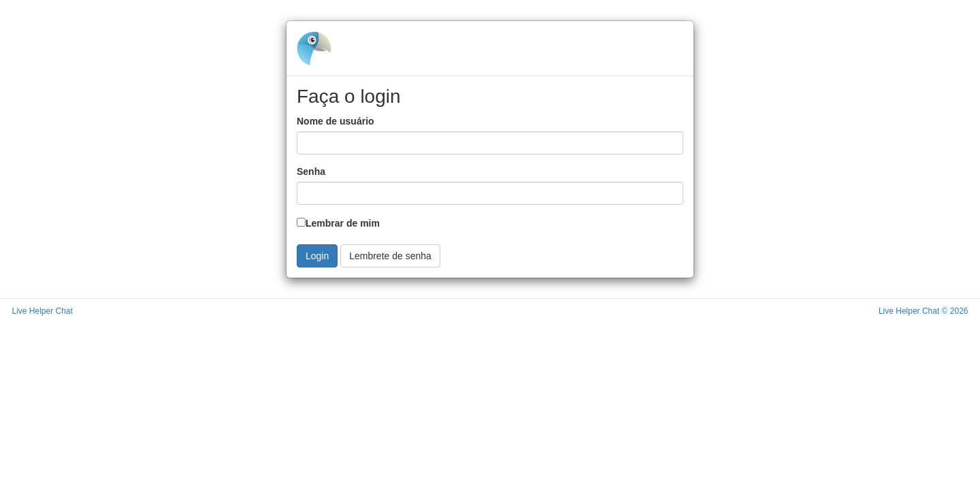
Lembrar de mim (338, 223)
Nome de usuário (336, 121)
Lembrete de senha (390, 256)
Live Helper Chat (43, 311)
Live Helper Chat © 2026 (924, 311)
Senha (311, 171)
